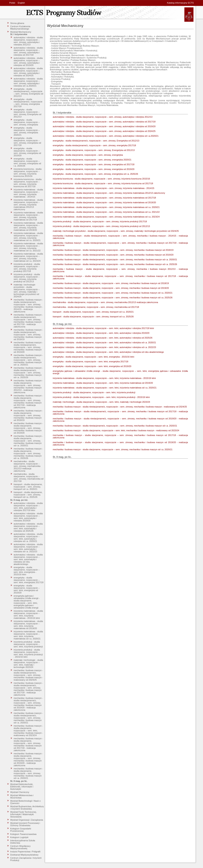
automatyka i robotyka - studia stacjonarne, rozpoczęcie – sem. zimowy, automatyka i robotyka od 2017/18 (28, 51)
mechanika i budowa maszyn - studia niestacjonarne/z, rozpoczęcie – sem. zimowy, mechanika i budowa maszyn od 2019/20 (28, 347)
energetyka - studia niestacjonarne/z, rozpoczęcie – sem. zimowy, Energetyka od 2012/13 (28, 93)
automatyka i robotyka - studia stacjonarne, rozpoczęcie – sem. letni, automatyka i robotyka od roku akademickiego (28, 559)
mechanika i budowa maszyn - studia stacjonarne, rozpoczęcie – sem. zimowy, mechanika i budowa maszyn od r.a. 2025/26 (28, 453)
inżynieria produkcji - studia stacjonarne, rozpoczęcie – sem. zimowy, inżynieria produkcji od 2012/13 (27, 278)
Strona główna (17, 23)
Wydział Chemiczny (20, 792)
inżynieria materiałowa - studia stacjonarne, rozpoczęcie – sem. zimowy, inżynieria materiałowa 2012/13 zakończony (28, 205)
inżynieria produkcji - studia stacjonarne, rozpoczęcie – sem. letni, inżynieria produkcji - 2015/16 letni (28, 653)
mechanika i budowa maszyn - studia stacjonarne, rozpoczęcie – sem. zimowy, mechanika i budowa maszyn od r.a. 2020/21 (28, 441)
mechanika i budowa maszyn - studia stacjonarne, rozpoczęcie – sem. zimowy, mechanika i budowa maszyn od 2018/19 (28, 415)
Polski (12, 3)
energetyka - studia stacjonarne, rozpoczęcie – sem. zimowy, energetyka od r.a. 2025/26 (27, 162)
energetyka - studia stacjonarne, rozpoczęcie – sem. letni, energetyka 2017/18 (29, 580)
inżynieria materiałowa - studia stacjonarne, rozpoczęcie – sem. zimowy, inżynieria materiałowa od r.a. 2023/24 (28, 257)
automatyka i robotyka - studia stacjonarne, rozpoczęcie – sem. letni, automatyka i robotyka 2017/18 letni (28, 507)
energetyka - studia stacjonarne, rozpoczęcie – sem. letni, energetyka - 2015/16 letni (27, 571)
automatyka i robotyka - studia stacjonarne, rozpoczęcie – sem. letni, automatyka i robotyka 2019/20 (28, 517)
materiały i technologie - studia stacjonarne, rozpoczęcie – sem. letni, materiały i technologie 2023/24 (28, 664)
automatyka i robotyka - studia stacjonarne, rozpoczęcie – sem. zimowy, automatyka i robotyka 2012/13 (28, 41)
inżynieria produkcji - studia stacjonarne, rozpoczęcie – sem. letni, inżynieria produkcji (28, 644)
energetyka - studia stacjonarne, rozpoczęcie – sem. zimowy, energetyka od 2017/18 (27, 142)
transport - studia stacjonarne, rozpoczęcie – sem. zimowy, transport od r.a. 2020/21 (28, 487)
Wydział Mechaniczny (21, 32)
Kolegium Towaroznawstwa (23, 834)
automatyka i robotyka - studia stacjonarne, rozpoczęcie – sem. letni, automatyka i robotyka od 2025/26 (28, 527)
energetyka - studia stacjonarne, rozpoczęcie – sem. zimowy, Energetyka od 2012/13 (28, 113)
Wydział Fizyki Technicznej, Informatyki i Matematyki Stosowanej (23, 814)
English (21, 3)
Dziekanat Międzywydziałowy (24, 855)
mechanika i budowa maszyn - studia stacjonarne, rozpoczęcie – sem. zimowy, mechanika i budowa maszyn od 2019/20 (28, 428)
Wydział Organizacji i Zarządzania (27, 820)
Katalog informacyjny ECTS (180, 3)
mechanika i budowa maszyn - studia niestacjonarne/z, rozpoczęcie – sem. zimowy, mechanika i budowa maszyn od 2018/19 (28, 335)
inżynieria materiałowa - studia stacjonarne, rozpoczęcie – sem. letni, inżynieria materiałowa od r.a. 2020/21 (28, 635)
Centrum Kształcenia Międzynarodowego (20, 28)
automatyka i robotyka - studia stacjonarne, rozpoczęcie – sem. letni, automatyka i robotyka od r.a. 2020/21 (28, 538)
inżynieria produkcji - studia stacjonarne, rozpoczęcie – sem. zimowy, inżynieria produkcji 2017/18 (27, 268)
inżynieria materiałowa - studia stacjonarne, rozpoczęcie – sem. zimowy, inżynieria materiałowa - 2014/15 (28, 193)
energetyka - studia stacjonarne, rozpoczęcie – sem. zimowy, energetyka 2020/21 (27, 131)
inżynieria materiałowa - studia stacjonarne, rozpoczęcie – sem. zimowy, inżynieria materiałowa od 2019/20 (28, 226)
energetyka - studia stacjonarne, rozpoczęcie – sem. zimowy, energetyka (27, 122)
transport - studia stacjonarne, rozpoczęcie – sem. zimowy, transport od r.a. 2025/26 (28, 495)
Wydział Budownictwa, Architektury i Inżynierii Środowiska (27, 808)
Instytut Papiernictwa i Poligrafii (25, 852)
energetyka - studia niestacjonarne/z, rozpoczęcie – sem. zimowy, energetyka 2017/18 (28, 103)
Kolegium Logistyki (19, 837)
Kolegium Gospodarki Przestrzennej (21, 830)
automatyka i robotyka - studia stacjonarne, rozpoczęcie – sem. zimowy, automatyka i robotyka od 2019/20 (28, 62)
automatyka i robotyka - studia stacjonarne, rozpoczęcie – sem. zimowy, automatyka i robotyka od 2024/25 (28, 72)
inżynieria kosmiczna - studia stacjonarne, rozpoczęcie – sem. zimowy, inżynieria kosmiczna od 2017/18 (28, 183)
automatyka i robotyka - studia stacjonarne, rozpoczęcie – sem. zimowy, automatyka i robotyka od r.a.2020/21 (28, 82)
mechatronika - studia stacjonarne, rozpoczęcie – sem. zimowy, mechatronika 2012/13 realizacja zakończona (27, 466)
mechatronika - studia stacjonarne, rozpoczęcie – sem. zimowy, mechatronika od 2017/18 (29, 478)
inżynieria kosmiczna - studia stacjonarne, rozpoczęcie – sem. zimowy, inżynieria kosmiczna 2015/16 (28, 173)
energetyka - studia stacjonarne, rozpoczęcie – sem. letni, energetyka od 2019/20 (27, 589)
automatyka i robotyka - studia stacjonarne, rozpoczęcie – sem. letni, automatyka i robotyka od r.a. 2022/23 (28, 548)
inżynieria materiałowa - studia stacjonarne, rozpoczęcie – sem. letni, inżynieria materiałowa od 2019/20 (28, 625)
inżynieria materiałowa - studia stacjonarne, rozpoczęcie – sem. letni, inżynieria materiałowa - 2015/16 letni (28, 614)
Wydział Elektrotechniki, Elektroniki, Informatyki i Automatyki (22, 787)
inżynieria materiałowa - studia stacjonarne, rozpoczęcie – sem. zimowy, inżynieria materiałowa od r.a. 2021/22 (28, 247)
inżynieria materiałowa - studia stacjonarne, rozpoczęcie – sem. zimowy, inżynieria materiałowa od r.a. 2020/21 (28, 237)
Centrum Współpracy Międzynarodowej (21, 847)
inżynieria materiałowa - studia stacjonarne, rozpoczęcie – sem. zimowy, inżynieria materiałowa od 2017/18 (28, 216)
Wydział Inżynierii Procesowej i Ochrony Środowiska (25, 824)
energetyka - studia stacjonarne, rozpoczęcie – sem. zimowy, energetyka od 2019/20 (27, 152)
